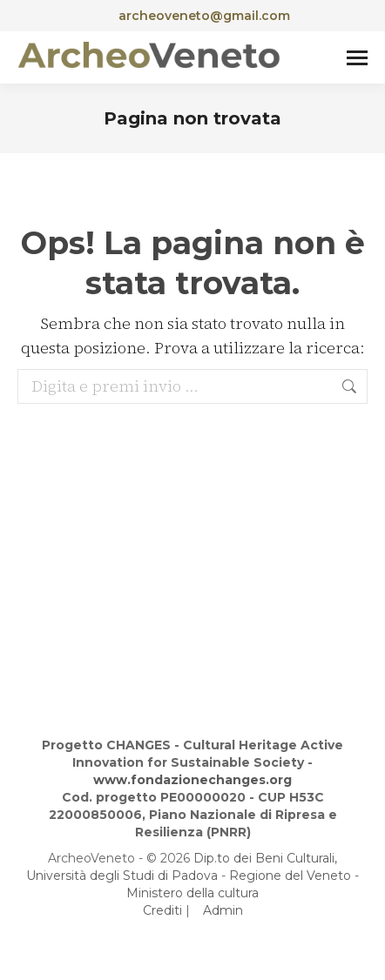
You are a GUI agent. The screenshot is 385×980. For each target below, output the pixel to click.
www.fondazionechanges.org (192, 780)
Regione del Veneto (290, 876)
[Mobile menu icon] (357, 58)
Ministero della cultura (192, 893)
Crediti (162, 910)
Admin (223, 910)
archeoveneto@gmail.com (193, 16)
